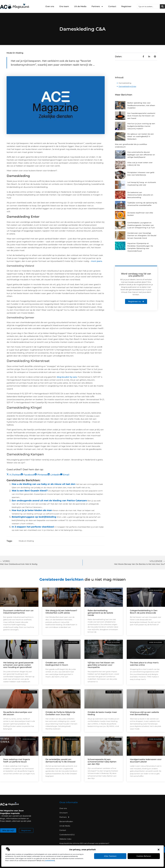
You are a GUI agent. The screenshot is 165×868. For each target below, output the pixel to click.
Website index (65, 839)
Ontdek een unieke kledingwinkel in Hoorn (57, 664)
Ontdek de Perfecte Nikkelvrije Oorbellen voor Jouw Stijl (60, 713)
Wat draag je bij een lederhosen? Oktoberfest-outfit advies (61, 612)
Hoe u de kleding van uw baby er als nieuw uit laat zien (44, 484)
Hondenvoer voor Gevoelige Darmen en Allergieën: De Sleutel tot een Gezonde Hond (142, 236)
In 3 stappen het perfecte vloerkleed (33, 527)
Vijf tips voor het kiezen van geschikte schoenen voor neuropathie (101, 665)
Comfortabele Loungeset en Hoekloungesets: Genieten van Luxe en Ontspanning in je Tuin (141, 225)
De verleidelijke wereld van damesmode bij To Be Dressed (60, 760)
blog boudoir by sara (67, 377)
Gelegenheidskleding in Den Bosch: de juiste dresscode (144, 612)
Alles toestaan (110, 856)
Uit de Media (80, 6)
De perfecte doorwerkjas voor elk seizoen (18, 713)
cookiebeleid (50, 861)
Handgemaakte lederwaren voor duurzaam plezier (146, 760)
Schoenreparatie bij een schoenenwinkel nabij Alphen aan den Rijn (102, 762)
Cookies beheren (144, 856)
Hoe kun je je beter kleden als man (32, 510)
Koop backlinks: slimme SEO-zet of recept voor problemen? (84, 843)
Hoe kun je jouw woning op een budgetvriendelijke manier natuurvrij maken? (141, 126)
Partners (97, 6)
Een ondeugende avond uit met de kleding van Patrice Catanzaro (49, 501)
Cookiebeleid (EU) (67, 835)
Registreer (126, 6)
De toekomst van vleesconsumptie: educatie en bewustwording (140, 195)
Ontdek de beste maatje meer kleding (102, 713)
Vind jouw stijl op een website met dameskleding (144, 713)
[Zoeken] (162, 6)
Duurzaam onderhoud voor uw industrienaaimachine (18, 612)
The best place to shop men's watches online (144, 664)
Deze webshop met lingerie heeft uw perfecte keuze (17, 760)
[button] (159, 850)
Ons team (64, 6)
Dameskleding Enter (127, 86)
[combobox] (148, 6)
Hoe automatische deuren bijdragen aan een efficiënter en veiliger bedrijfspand (141, 155)
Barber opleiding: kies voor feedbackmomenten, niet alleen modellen (141, 105)
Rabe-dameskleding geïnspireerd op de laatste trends (100, 613)
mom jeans (97, 261)
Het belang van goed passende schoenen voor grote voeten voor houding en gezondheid (18, 665)
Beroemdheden (66, 821)
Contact (112, 6)
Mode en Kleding (15, 53)
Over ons (50, 6)
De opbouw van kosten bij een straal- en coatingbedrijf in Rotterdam (141, 136)
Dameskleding (125, 83)
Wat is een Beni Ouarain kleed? (30, 491)
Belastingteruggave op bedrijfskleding (34, 517)
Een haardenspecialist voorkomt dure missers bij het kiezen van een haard (141, 116)
